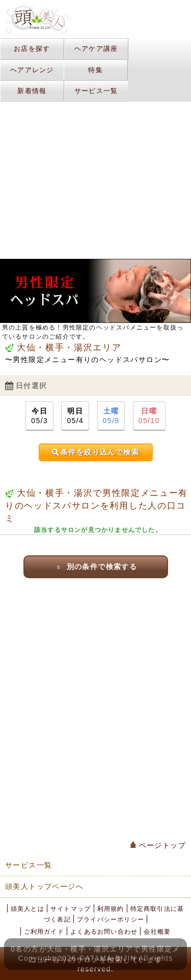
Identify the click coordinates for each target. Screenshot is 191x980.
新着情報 (32, 91)
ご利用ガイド (44, 932)
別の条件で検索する (95, 567)
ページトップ (158, 845)
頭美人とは (28, 909)
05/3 (39, 415)
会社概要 (157, 932)
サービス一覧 (96, 91)
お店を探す (32, 49)
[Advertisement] (95, 704)
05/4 (75, 415)
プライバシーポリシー (111, 919)
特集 (95, 70)
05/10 (149, 415)
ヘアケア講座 (96, 49)
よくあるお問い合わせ (104, 932)
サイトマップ (71, 909)
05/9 (111, 415)
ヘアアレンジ (32, 70)
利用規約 (111, 909)
